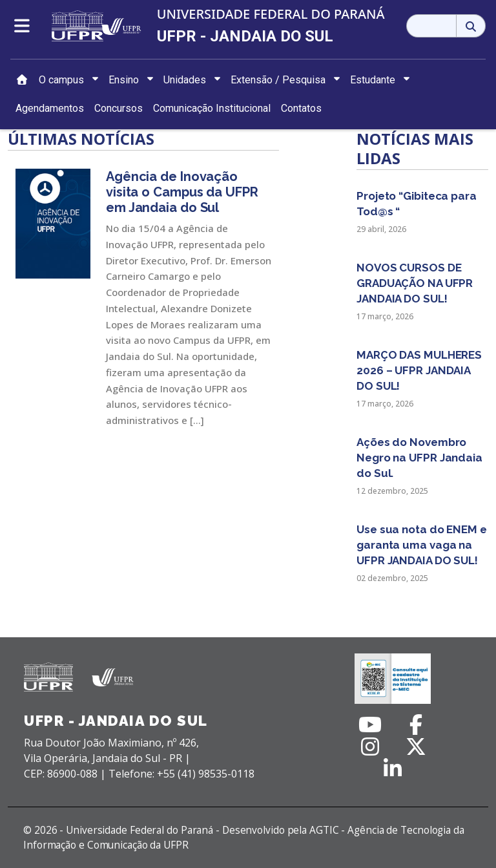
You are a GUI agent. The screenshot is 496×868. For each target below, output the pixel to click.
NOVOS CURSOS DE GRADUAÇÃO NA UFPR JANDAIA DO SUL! (415, 283)
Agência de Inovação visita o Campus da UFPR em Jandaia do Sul (182, 192)
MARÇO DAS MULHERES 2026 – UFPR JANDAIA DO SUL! (419, 370)
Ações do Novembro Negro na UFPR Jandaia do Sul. (419, 458)
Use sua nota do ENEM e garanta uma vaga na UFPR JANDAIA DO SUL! (422, 545)
